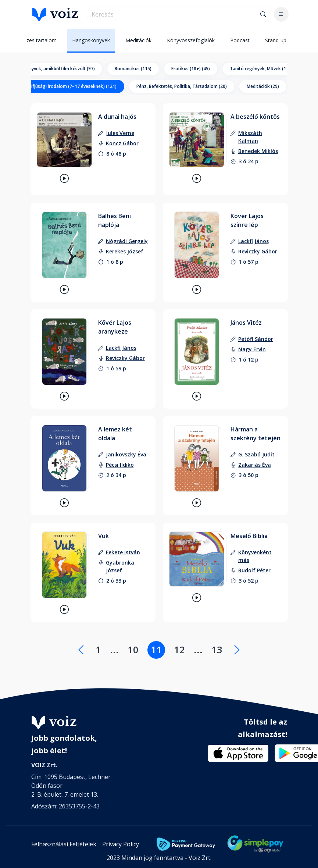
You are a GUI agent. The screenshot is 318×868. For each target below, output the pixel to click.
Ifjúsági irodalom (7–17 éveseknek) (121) (74, 86)
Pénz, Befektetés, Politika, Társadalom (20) (182, 86)
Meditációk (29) (263, 86)
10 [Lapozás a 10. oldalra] (133, 650)
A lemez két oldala (115, 434)
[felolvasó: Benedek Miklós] (258, 151)
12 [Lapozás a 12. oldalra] (179, 650)
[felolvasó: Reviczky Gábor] (258, 251)
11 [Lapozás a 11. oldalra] (156, 650)
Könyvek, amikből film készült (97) (59, 69)
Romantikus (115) (133, 69)
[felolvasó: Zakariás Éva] (255, 465)
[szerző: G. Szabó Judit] (256, 454)
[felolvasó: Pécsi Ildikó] (120, 465)
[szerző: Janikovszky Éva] (126, 454)
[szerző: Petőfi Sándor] (256, 339)
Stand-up (276, 40)
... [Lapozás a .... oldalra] (114, 650)
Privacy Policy (121, 844)
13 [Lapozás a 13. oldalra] (217, 650)
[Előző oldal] (81, 650)
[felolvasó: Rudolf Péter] (254, 570)
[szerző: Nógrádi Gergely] (127, 241)
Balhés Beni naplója (115, 220)
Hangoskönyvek (91, 40)
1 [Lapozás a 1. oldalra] (98, 650)
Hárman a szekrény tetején (256, 434)
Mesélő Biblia (249, 536)
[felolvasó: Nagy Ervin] (252, 349)
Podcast (240, 40)
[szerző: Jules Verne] (120, 133)
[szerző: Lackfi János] (253, 241)
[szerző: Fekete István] (123, 552)
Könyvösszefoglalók (191, 40)
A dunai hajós (117, 117)
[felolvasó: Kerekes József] (125, 251)
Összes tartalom (37, 40)
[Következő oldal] (237, 650)
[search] (172, 14)
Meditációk (138, 40)
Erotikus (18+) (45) (191, 69)
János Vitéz (246, 323)
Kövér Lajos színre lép (247, 220)
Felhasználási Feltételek (64, 844)
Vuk (103, 536)
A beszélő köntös (255, 117)
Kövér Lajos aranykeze (115, 327)
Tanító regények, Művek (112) (261, 69)
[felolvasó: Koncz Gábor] (122, 143)
